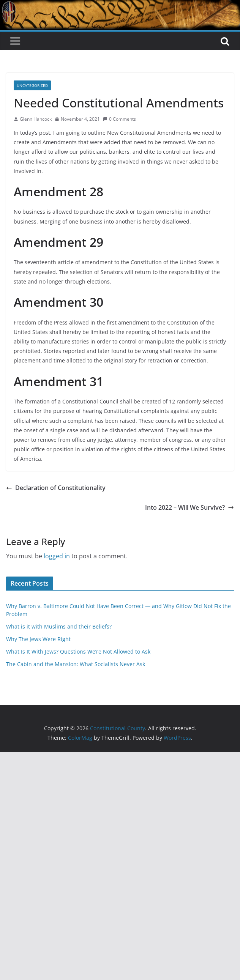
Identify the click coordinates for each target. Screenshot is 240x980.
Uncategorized (32, 85)
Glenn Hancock (36, 119)
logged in (57, 556)
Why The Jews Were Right (38, 639)
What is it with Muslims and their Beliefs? (59, 626)
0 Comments (119, 119)
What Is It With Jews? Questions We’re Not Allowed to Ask (78, 651)
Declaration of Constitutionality (56, 488)
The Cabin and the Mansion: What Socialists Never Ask (76, 664)
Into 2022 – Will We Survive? (189, 507)
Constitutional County (139, 51)
